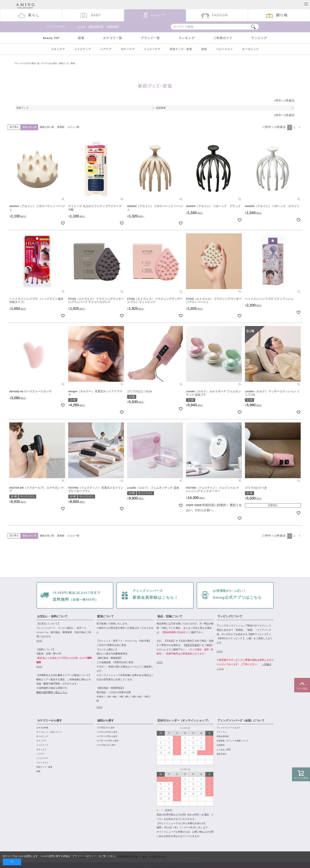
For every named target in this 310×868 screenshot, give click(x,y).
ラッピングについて (230, 616)
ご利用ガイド (223, 38)
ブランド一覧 (150, 38)
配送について (106, 616)
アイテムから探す (49, 64)
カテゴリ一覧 (113, 38)
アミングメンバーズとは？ (229, 728)
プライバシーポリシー (84, 856)
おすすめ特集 (42, 728)
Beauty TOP (51, 38)
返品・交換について (170, 616)
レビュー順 (73, 127)
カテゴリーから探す (50, 721)
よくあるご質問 (224, 750)
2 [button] (294, 127)
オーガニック (250, 49)
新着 (81, 38)
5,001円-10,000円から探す (108, 741)
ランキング (187, 38)
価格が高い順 (47, 127)
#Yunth (81, 27)
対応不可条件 (192, 645)
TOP (16, 64)
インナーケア (152, 49)
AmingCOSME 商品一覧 (29, 64)
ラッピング (259, 38)
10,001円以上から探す (106, 745)
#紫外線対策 (96, 27)
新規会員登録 (223, 737)
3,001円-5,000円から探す (107, 737)
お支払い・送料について (52, 616)
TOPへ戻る (302, 685)
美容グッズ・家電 (181, 49)
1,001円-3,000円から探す (107, 732)
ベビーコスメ (225, 49)
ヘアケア (106, 49)
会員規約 (221, 745)
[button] (299, 127)
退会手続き (222, 754)
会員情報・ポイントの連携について (232, 741)
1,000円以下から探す (106, 728)
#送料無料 (114, 27)
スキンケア (58, 49)
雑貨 (204, 49)
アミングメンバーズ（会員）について (241, 721)
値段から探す (106, 721)
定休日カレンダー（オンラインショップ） (184, 721)
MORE (39, 641)
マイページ (222, 732)
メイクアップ (83, 49)
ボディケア (128, 49)
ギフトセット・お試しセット (49, 732)
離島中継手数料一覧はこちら (52, 692)
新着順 (61, 127)
